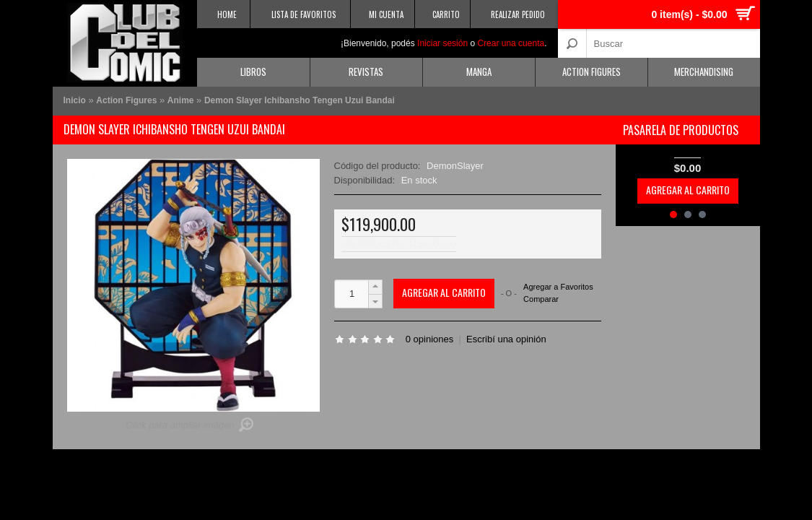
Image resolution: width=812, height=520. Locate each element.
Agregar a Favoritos (558, 287)
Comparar (541, 299)
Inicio (75, 100)
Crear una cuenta (511, 43)
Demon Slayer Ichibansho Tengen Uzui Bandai (300, 100)
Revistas (366, 71)
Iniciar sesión (442, 43)
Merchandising (704, 71)
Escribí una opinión (506, 339)
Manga (479, 71)
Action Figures (591, 71)
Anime (181, 100)
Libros (253, 71)
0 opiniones (430, 339)
